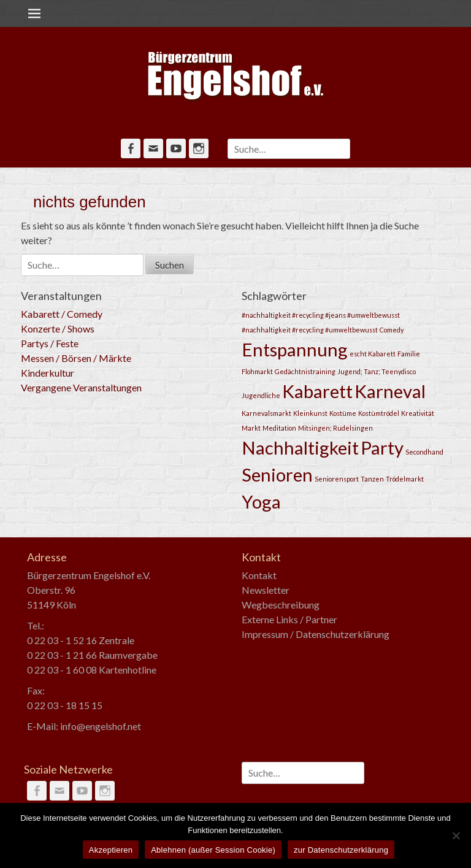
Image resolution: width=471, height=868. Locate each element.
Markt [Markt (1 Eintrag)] (251, 428)
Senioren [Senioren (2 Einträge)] (277, 474)
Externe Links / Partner (289, 619)
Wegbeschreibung (281, 605)
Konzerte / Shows (58, 328)
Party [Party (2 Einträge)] (382, 447)
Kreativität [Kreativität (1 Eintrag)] (418, 413)
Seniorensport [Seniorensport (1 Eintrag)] (337, 479)
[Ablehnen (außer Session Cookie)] (456, 835)
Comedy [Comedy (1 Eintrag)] (392, 330)
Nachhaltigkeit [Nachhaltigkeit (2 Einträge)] (300, 447)
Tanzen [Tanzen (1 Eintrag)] (372, 479)
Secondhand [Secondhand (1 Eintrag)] (424, 452)
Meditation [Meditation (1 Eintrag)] (279, 428)
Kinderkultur (48, 373)
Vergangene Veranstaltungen (81, 387)
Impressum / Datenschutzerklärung (316, 634)
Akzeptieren (111, 850)
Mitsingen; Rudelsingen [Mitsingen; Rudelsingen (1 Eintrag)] (335, 428)
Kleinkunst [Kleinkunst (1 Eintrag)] (310, 413)
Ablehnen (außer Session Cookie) (213, 850)
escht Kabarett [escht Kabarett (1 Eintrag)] (373, 354)
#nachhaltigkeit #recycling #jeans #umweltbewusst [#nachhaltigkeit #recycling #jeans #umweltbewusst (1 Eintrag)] (321, 315)
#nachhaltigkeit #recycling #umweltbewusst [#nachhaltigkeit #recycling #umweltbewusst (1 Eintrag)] (310, 330)
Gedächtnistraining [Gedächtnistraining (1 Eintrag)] (305, 371)
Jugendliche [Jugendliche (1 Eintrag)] (261, 395)
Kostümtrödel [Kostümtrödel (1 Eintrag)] (379, 413)
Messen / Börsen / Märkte (76, 358)
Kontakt (259, 575)
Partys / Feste (50, 343)
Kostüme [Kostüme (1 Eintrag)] (343, 413)
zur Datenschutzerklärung (341, 850)
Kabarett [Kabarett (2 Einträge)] (317, 391)
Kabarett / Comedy (62, 314)
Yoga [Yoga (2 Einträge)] (261, 501)
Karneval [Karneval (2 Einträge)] (390, 391)
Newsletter (266, 590)
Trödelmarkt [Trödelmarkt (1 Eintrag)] (405, 479)
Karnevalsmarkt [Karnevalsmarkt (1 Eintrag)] (266, 413)
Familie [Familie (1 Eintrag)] (409, 354)
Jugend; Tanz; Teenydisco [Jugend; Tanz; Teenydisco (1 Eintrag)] (377, 371)
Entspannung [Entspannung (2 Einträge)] (295, 349)
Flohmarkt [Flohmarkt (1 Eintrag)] (257, 371)
